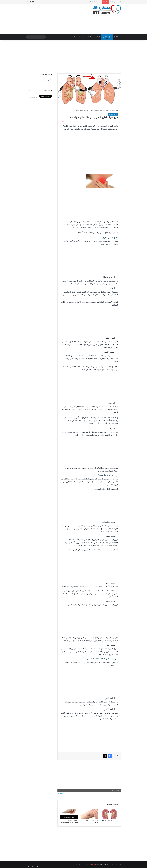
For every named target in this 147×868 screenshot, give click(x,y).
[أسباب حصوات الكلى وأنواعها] (109, 814)
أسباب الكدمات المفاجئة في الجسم (92, 2)
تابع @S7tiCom (34, 97)
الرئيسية (115, 110)
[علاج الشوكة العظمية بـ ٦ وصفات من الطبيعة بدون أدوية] (69, 814)
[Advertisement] (57, 19)
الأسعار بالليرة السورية (82, 865)
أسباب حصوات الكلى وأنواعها (110, 821)
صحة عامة (117, 37)
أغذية (89, 37)
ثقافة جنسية (97, 37)
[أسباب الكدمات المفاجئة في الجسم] (89, 814)
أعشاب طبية (76, 37)
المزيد (68, 37)
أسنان (84, 37)
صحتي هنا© (107, 865)
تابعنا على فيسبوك (48, 80)
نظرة (90, 865)
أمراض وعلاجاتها (107, 37)
